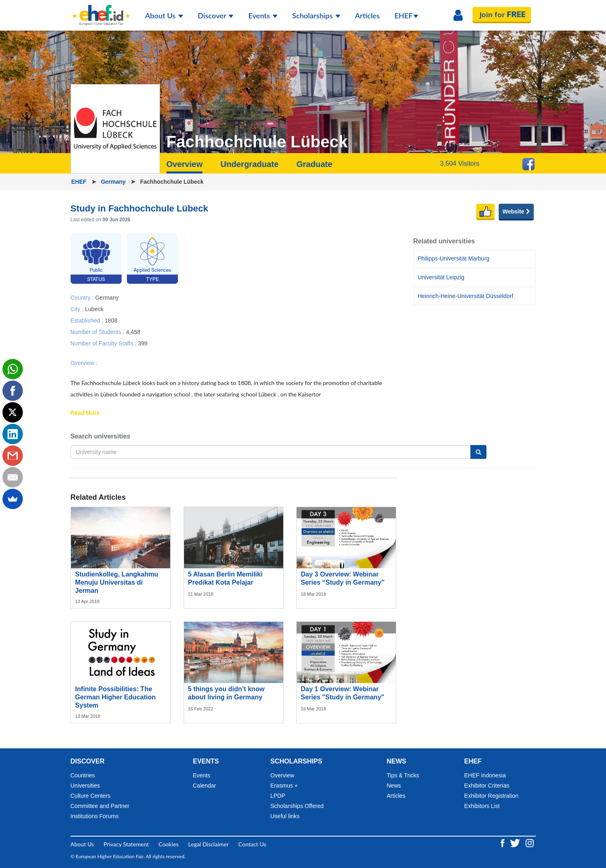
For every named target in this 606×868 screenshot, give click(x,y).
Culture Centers (91, 796)
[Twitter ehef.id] (516, 842)
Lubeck (94, 309)
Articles (367, 16)
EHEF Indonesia (485, 775)
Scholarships (316, 16)
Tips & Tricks (403, 775)
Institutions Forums (95, 816)
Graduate (314, 164)
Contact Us (252, 844)
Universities (85, 786)
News (394, 786)
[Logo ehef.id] (101, 10)
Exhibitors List (482, 806)
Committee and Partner (100, 806)
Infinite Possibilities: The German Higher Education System (115, 697)
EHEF (407, 16)
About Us (164, 16)
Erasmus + (284, 786)
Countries (83, 775)
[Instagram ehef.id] (530, 842)
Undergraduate (249, 164)
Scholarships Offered (297, 806)
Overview (185, 164)
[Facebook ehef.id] (503, 842)
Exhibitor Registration (492, 796)
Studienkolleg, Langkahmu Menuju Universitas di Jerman (117, 582)
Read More (85, 413)
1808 (111, 320)
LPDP (278, 796)
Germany (114, 182)
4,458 (133, 332)
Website (516, 211)
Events (263, 16)
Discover (216, 16)
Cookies (168, 844)
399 (143, 343)
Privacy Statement (126, 844)
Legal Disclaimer (208, 844)
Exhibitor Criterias (487, 786)
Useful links (285, 816)
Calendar (205, 786)
